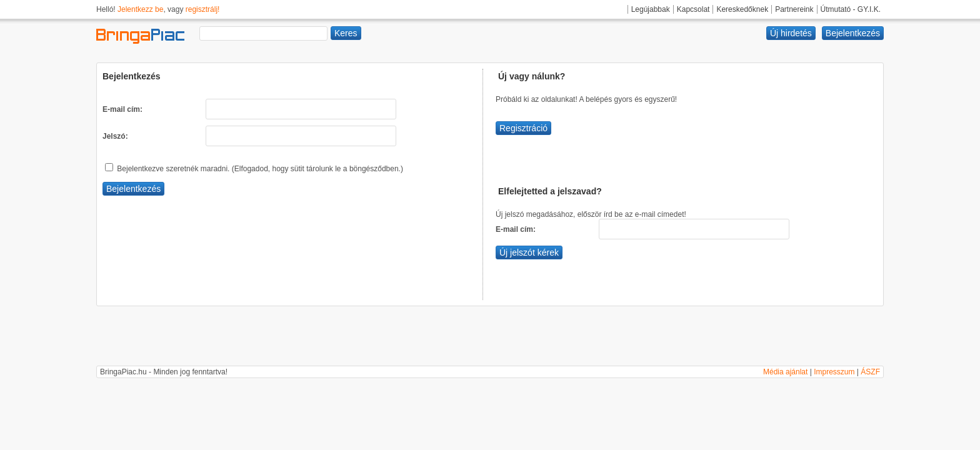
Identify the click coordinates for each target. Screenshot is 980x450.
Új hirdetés (791, 33)
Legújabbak (651, 9)
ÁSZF (870, 372)
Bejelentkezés (853, 33)
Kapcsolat (693, 9)
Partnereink (794, 9)
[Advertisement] (490, 337)
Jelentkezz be (140, 9)
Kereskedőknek (742, 9)
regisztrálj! (203, 9)
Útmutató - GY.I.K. (851, 9)
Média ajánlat (785, 372)
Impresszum (834, 372)
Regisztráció (523, 128)
